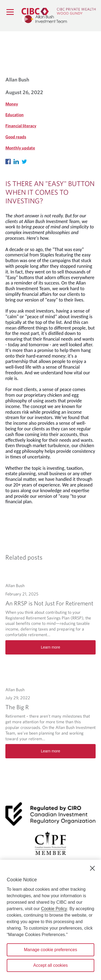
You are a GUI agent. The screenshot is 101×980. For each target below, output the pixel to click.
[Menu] (10, 12)
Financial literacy (21, 126)
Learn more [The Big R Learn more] (51, 751)
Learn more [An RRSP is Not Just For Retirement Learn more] (51, 647)
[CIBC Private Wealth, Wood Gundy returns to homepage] (59, 11)
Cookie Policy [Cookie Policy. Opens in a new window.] (54, 909)
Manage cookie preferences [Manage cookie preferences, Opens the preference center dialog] (50, 950)
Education (15, 115)
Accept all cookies (50, 965)
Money (12, 104)
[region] (50, 920)
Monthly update (20, 148)
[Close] (92, 868)
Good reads (16, 137)
